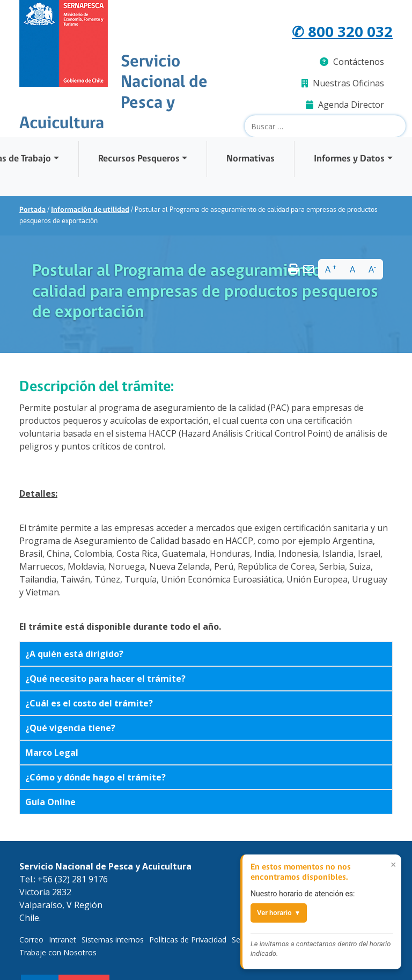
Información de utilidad (90, 210)
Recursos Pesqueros (139, 159)
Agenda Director (345, 105)
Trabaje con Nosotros (58, 952)
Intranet (62, 940)
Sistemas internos (113, 940)
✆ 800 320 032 (342, 31)
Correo (31, 940)
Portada (32, 210)
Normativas (251, 159)
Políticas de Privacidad (188, 940)
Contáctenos (352, 62)
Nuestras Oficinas (343, 83)
